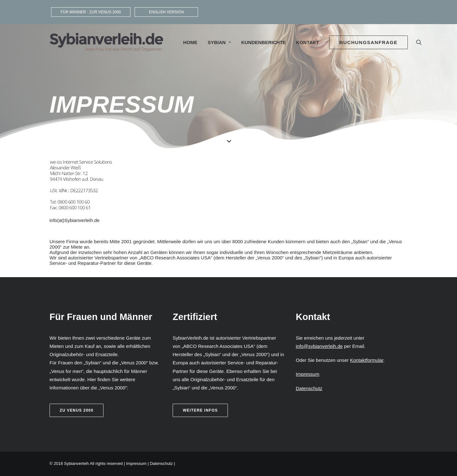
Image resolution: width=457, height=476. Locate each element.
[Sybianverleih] (106, 42)
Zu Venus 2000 (76, 410)
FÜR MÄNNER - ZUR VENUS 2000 (91, 12)
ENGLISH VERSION (166, 12)
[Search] (419, 42)
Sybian (219, 42)
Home (190, 42)
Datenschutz (161, 463)
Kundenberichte (264, 42)
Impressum (136, 463)
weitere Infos (200, 410)
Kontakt (308, 42)
